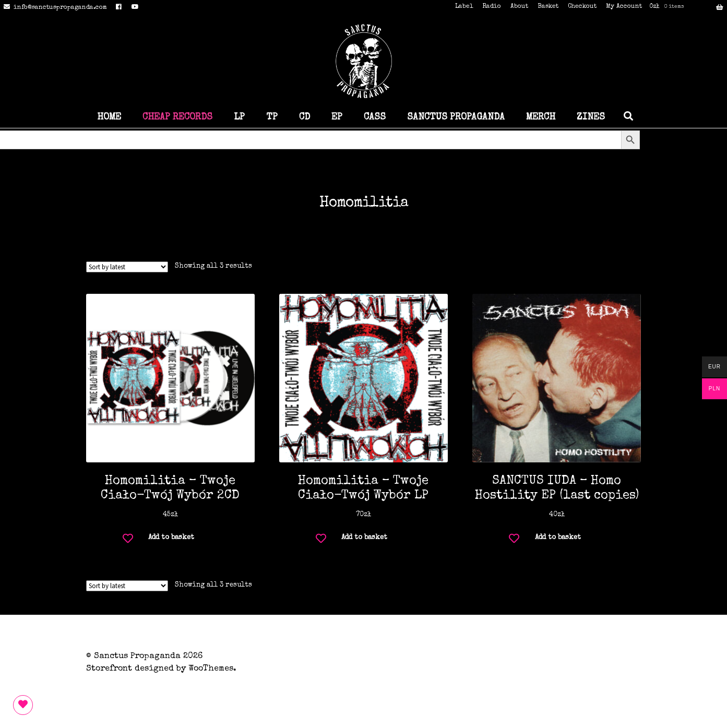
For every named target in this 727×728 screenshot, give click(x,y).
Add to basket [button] (171, 538)
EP (337, 117)
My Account (624, 7)
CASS (375, 117)
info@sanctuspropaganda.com (53, 8)
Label (464, 7)
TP (272, 117)
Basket (548, 7)
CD (305, 117)
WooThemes (211, 669)
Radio (492, 7)
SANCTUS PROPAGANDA (456, 117)
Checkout (582, 7)
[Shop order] (127, 267)
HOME (109, 117)
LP (239, 117)
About (519, 7)
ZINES (591, 117)
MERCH (541, 117)
